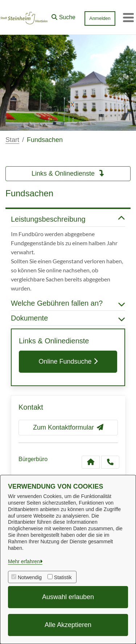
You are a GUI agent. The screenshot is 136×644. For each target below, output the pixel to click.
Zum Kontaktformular (68, 427)
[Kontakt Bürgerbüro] (91, 462)
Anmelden (100, 18)
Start (12, 140)
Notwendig (30, 577)
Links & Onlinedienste (68, 173)
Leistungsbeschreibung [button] (68, 219)
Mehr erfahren (24, 561)
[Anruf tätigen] (110, 462)
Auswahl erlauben (68, 597)
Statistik (63, 577)
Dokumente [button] (68, 318)
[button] (63, 16)
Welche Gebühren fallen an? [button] (68, 303)
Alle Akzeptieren (68, 625)
